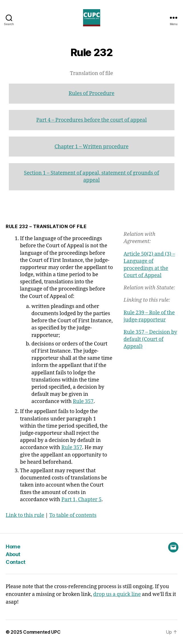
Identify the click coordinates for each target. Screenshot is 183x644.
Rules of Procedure (91, 93)
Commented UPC (42, 632)
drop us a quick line (117, 594)
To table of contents (73, 515)
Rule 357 (83, 401)
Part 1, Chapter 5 (82, 500)
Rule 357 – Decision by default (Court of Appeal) (150, 339)
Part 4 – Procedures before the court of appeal (91, 120)
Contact (16, 562)
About (13, 554)
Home (13, 547)
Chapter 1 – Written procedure (91, 147)
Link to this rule (25, 515)
